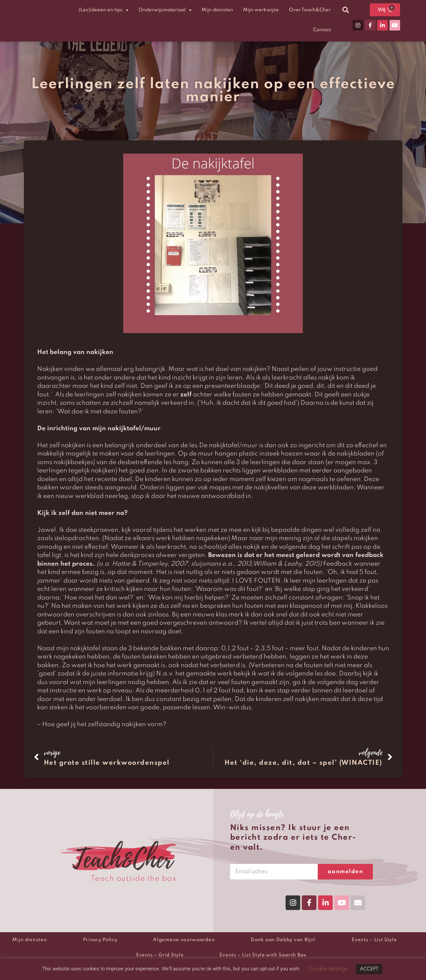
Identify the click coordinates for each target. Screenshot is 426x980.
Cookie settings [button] (328, 969)
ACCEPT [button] (369, 969)
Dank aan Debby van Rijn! (283, 940)
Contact (322, 30)
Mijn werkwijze (261, 10)
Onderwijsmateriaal (165, 10)
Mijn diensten (217, 10)
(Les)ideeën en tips (104, 10)
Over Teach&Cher (310, 10)
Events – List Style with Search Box (263, 955)
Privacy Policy (100, 940)
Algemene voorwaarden (184, 940)
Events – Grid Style (160, 955)
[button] (346, 10)
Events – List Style (374, 940)
